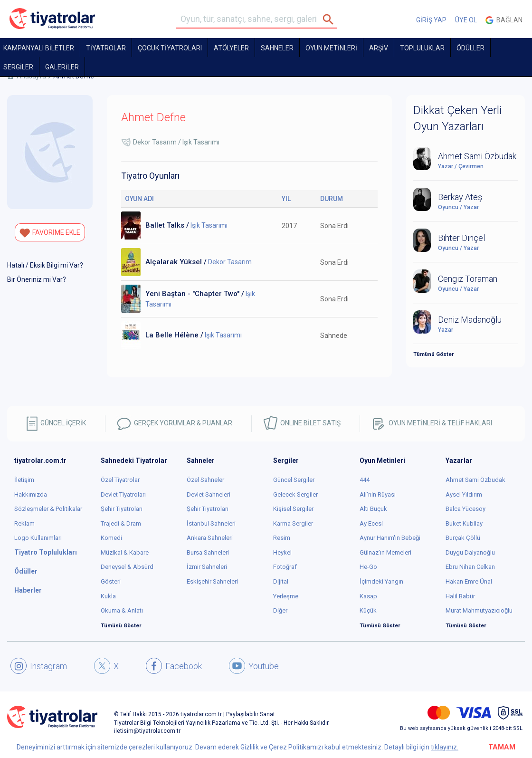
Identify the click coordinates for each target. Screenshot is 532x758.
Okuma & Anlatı (122, 610)
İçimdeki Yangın (381, 581)
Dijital (281, 581)
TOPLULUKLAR (422, 48)
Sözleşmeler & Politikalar (48, 509)
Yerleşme (286, 596)
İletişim (24, 480)
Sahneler (277, 48)
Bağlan (504, 20)
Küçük (368, 610)
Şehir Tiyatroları (122, 509)
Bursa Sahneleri (208, 552)
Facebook (174, 666)
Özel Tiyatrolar (120, 480)
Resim (282, 538)
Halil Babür (460, 596)
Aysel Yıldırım (464, 494)
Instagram (39, 666)
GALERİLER (62, 67)
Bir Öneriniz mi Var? (37, 279)
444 (365, 480)
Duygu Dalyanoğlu (470, 552)
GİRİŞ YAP (431, 20)
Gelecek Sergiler (295, 494)
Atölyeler (231, 48)
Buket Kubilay (464, 523)
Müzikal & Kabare (125, 552)
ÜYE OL (466, 20)
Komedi (111, 538)
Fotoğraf (285, 567)
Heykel (282, 552)
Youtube (254, 666)
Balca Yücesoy (465, 509)
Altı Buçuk (373, 509)
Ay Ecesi (371, 523)
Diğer (280, 610)
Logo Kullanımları (38, 538)
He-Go (368, 567)
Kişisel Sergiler (293, 509)
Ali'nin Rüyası (378, 494)
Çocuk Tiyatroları (170, 48)
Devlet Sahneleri (209, 494)
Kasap (368, 596)
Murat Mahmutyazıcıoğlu (479, 610)
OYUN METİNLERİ (331, 48)
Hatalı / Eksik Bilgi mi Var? (45, 265)
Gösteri (111, 581)
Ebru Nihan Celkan (470, 567)
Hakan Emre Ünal (469, 581)
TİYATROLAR (106, 48)
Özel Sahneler (205, 480)
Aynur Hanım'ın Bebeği (390, 538)
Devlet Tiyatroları (123, 494)
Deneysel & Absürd (127, 567)
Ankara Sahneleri (210, 538)
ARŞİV (379, 48)
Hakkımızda (31, 494)
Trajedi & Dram (121, 523)
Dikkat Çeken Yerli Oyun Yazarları (457, 118)
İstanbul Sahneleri (211, 523)
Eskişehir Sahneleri (212, 581)
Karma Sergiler (293, 523)
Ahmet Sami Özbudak (475, 480)
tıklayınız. (445, 747)
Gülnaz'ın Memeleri (385, 552)
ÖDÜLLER (470, 48)
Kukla (108, 596)
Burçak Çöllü (463, 538)
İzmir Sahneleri (207, 567)
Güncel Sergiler (294, 480)
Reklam (24, 523)
